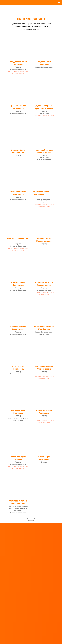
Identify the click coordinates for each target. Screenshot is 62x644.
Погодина (16, 410)
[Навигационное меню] (59, 3)
